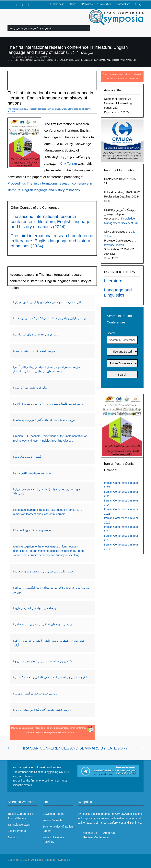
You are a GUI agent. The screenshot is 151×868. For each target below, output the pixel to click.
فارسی (140, 4)
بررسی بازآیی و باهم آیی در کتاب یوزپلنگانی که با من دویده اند (50, 318)
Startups (13, 837)
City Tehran (68, 164)
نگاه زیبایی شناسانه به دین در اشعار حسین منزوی (43, 661)
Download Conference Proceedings (123, 79)
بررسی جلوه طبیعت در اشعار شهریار (36, 693)
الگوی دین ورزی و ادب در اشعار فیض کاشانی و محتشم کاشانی (51, 677)
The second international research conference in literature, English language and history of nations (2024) (50, 222)
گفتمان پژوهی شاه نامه (28, 457)
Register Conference (96, 837)
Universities (105, 4)
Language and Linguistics (118, 293)
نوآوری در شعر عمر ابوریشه (31, 388)
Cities (73, 4)
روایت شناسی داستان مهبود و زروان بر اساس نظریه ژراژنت (49, 404)
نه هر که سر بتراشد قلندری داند (33, 473)
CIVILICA (121, 814)
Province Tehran (114, 245)
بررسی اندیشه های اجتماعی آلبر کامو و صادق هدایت (44, 420)
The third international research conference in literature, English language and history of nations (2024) (52, 241)
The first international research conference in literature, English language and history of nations (71, 60)
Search (111, 333)
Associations (124, 4)
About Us (109, 833)
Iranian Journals (52, 820)
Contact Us (90, 833)
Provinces (87, 4)
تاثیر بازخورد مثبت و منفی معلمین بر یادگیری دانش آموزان (48, 302)
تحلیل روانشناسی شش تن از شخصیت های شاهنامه (44, 571)
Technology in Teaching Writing (33, 530)
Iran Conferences (21, 57)
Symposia (64, 860)
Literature (43, 57)
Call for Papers (17, 831)
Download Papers (54, 814)
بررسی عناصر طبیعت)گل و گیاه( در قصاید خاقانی (43, 710)
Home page (58, 4)
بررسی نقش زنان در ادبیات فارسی (35, 351)
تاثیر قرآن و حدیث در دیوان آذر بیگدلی (36, 334)
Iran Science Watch (19, 825)
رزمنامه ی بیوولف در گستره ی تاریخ (35, 608)
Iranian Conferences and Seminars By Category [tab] (75, 748)
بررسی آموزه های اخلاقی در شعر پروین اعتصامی (43, 624)
